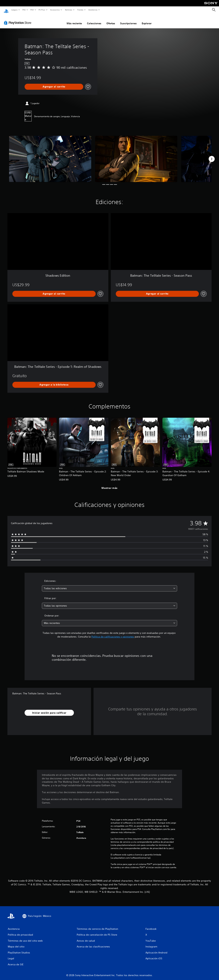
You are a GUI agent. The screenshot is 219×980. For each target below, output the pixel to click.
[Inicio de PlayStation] (6, 10)
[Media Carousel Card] (50, 156)
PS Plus (42, 10)
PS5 (24, 10)
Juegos (14, 10)
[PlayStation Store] (18, 19)
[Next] (212, 156)
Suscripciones (128, 20)
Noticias (69, 10)
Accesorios (55, 10)
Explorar (147, 20)
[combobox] (110, 585)
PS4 (32, 10)
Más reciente (74, 20)
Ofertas (111, 20)
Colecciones (94, 20)
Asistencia (93, 10)
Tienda (80, 10)
